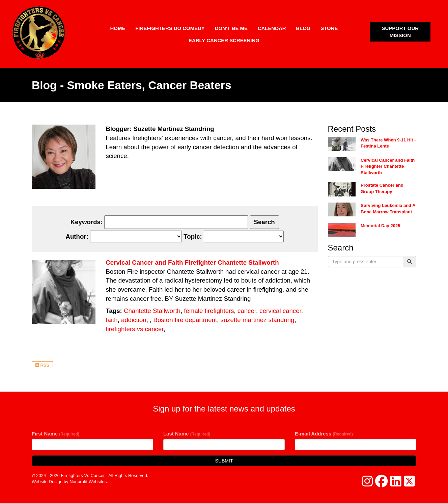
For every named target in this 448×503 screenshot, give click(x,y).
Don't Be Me (231, 28)
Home (118, 28)
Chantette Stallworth (152, 311)
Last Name (187, 434)
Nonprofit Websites (88, 482)
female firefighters (209, 311)
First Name (55, 434)
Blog (303, 28)
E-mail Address (324, 434)
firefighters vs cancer (134, 329)
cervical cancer (280, 311)
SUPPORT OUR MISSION (400, 32)
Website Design (48, 482)
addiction (134, 320)
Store (329, 28)
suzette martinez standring (258, 320)
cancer (247, 311)
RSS (42, 365)
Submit (224, 461)
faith (111, 320)
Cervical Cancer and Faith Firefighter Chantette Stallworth (192, 262)
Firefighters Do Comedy (170, 28)
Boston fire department (185, 320)
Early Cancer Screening (224, 40)
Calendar (272, 28)
